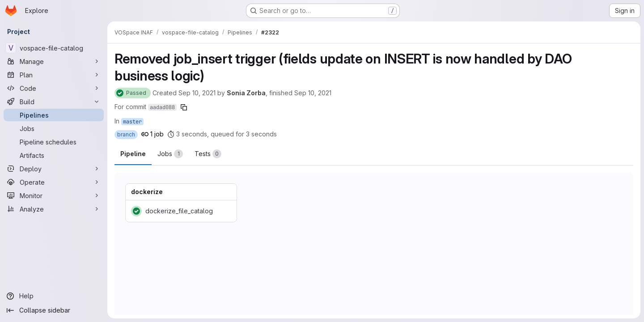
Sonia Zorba (246, 93)
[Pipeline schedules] (54, 142)
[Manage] (54, 61)
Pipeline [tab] (133, 154)
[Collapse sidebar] (54, 310)
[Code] (54, 88)
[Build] (54, 102)
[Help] (54, 296)
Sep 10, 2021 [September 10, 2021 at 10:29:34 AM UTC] (313, 93)
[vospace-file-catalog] (54, 48)
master (132, 122)
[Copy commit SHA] (184, 107)
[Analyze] (54, 209)
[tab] (170, 154)
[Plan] (54, 75)
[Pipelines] (54, 115)
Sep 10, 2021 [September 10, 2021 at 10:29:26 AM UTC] (197, 93)
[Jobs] (54, 128)
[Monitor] (54, 195)
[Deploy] (54, 169)
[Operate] (54, 182)
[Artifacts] (54, 155)
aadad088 (162, 107)
